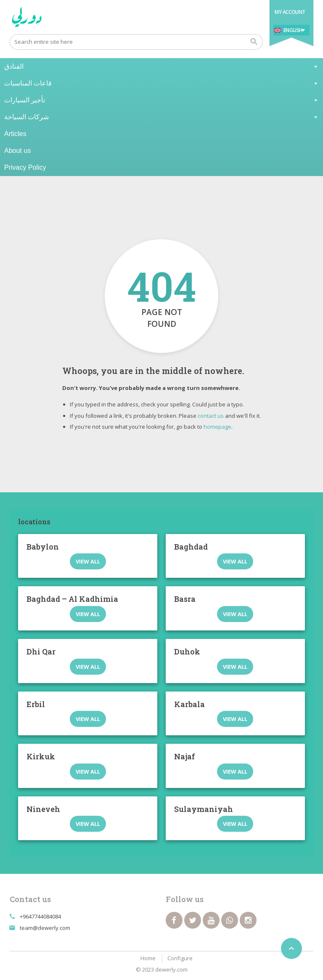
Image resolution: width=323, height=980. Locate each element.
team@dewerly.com (45, 928)
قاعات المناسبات (161, 83)
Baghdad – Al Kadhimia (72, 599)
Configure (180, 958)
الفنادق (161, 67)
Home (148, 958)
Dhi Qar (41, 652)
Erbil (36, 704)
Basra (185, 599)
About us (17, 151)
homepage (217, 427)
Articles (15, 134)
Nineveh (43, 809)
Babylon (43, 547)
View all (88, 561)
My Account (290, 12)
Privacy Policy (25, 167)
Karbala (189, 704)
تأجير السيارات (161, 100)
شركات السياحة (161, 117)
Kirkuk (41, 756)
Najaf (185, 756)
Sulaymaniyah (204, 809)
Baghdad (191, 547)
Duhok (187, 652)
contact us (211, 416)
